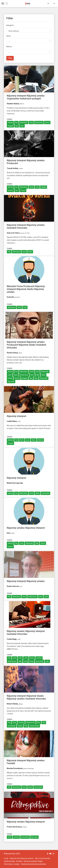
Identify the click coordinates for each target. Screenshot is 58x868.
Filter (10, 58)
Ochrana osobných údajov (33, 861)
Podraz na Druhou (14, 827)
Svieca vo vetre (13, 233)
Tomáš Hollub (12, 168)
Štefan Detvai (12, 353)
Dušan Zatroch (13, 586)
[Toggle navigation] (3, 3)
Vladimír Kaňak (13, 104)
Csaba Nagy (12, 639)
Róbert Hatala (12, 704)
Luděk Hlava (12, 421)
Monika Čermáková (15, 768)
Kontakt (19, 861)
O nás (6, 858)
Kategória (10, 25)
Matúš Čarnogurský (15, 483)
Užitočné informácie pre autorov (22, 858)
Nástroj (9, 47)
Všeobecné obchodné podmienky (33, 864)
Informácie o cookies (12, 864)
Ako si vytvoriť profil (42, 858)
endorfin (10, 297)
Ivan (8, 533)
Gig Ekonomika (9, 861)
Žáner (9, 36)
